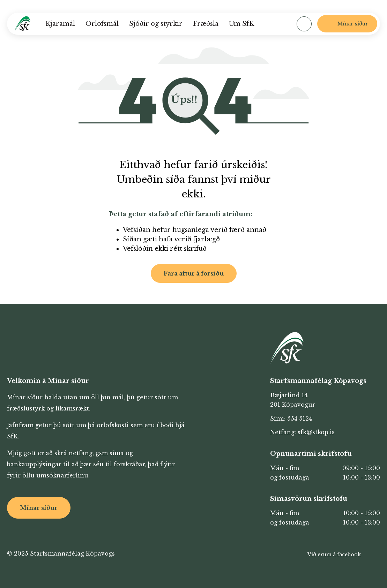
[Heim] (23, 24)
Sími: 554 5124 (291, 419)
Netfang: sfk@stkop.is (302, 432)
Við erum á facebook (334, 555)
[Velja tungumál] (278, 24)
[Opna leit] (304, 24)
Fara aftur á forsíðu (194, 273)
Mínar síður (39, 508)
